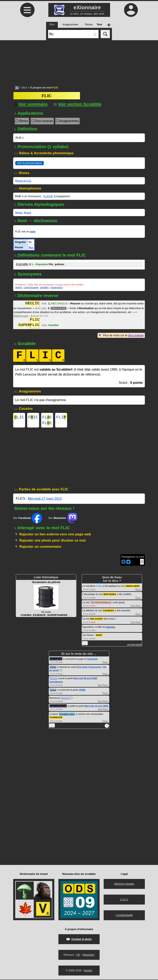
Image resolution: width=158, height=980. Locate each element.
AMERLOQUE (132, 587)
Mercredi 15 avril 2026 (96, 707)
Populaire (41, 264)
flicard (27, 213)
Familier (53, 326)
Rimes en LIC (23, 181)
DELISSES (97, 620)
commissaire (31, 287)
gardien (44, 287)
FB (78, 955)
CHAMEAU (109, 612)
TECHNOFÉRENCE (101, 604)
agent (19, 287)
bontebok (92, 660)
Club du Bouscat (58, 707)
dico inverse (136, 335)
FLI (61, 418)
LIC (19, 418)
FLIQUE (48, 196)
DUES (99, 636)
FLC (47, 418)
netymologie (56, 660)
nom (33, 231)
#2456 (82, 690)
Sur (28, 520)
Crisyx (53, 668)
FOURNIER (56, 718)
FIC (33, 418)
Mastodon (89, 955)
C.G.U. (124, 900)
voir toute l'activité (134, 645)
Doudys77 (66, 698)
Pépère (53, 679)
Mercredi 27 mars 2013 (45, 500)
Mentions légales (124, 884)
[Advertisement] (79, 61)
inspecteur (56, 287)
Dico (24, 88)
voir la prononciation (30, 163)
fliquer (19, 213)
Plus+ (138, 591)
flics (31, 247)
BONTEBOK (110, 595)
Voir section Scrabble (78, 104)
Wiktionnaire (21, 316)
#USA (99, 588)
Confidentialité (124, 916)
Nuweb (88, 971)
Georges (111, 628)
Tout (133, 607)
